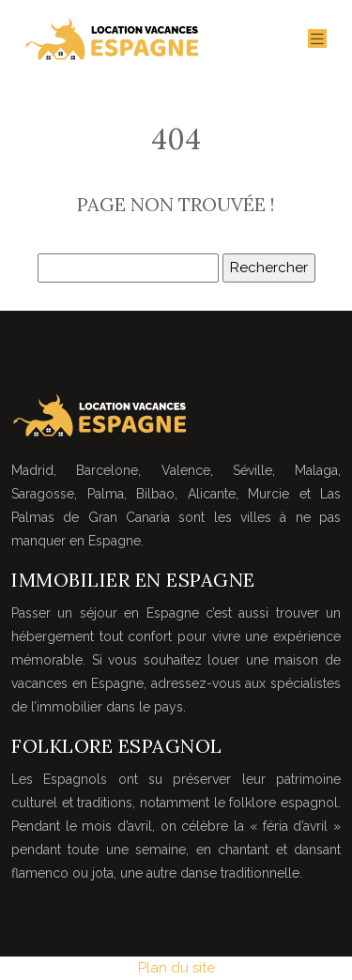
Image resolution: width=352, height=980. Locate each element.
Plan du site (176, 968)
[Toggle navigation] (317, 39)
